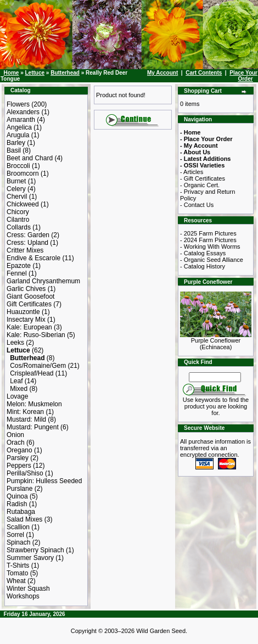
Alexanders (23, 112)
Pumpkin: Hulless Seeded (44, 481)
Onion (15, 435)
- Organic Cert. (200, 185)
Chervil (17, 197)
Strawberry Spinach (35, 550)
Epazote (19, 266)
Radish (17, 504)
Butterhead (65, 73)
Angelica (19, 127)
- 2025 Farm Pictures (208, 233)
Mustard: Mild (26, 419)
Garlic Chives (26, 289)
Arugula (18, 135)
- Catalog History (203, 266)
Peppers (19, 466)
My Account (162, 73)
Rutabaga (21, 512)
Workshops (23, 596)
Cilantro (18, 220)
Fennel (17, 273)
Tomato (17, 573)
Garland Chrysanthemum (43, 281)
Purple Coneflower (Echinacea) (216, 341)
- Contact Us (197, 205)
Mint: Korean (25, 412)
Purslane (19, 489)
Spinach (18, 542)
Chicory (18, 212)
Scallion (18, 527)
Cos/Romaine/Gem (38, 366)
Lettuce (35, 73)
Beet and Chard (30, 158)
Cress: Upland (27, 243)
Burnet (16, 181)
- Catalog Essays (203, 253)
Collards (19, 227)
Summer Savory (30, 558)
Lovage (17, 396)
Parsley (18, 458)
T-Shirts (18, 565)
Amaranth (21, 120)
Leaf (16, 381)
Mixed (19, 389)
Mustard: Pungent (33, 427)
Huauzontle (23, 312)
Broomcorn (23, 173)
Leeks (15, 343)
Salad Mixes (24, 519)
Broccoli (18, 166)
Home (12, 73)
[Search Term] (215, 377)
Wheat (16, 581)
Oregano (19, 450)
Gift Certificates (29, 304)
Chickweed (23, 204)
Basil (14, 150)
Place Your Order (243, 76)
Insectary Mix (26, 320)
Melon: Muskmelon (34, 404)
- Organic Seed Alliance (212, 260)
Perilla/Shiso (25, 473)
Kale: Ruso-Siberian (36, 335)
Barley (16, 143)
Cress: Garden (28, 235)
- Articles (192, 172)
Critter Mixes (25, 250)
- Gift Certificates (203, 178)
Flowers (18, 104)
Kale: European (29, 327)
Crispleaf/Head (32, 373)
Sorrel (15, 535)
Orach (16, 443)
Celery (16, 189)
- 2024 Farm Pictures (208, 240)
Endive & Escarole (33, 258)
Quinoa (17, 496)
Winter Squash (28, 589)
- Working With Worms (210, 247)
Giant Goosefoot (30, 296)
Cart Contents (204, 73)
